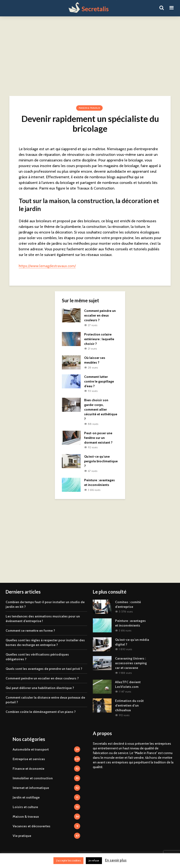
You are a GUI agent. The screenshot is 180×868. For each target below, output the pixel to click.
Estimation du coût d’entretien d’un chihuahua (129, 705)
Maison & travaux (89, 108)
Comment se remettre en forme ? (30, 631)
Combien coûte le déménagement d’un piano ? (41, 712)
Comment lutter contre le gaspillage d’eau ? (99, 381)
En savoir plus (116, 860)
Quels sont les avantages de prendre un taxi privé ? (44, 669)
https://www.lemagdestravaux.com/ (47, 266)
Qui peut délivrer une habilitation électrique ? (40, 688)
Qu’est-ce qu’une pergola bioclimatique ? (101, 461)
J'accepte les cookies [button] (68, 861)
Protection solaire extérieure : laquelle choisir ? (99, 339)
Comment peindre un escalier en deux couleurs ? (100, 315)
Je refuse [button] (94, 861)
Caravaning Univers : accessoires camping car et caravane (131, 663)
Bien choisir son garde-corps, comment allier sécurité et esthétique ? (101, 409)
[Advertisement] (90, 56)
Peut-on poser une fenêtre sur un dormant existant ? (98, 438)
